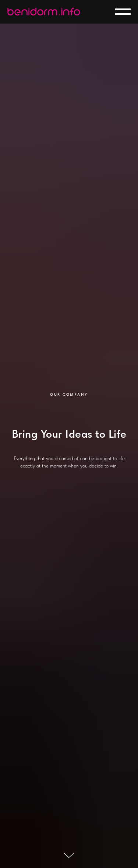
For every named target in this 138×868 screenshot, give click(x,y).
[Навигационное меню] (123, 12)
